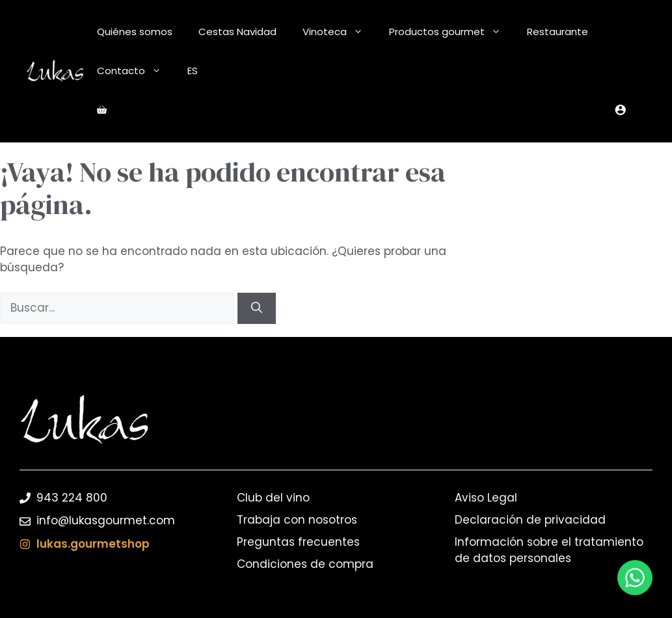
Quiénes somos (135, 32)
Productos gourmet (451, 32)
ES (193, 71)
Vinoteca (339, 32)
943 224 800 (72, 498)
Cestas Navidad (237, 32)
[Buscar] (257, 308)
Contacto (136, 71)
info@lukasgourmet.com (106, 520)
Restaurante (558, 32)
